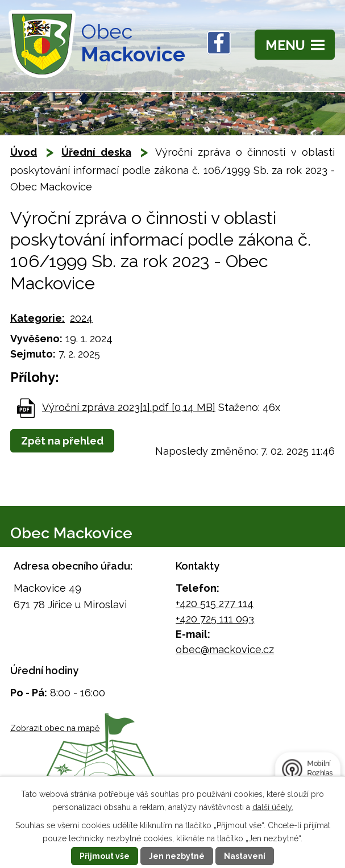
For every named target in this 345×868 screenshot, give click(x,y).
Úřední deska (96, 152)
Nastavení (245, 856)
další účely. (273, 807)
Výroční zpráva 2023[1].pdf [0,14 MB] (129, 407)
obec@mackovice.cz (225, 649)
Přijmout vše (105, 856)
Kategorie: (38, 318)
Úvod (24, 152)
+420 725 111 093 (215, 619)
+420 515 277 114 (215, 603)
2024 (81, 318)
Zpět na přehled (62, 441)
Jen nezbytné (177, 856)
